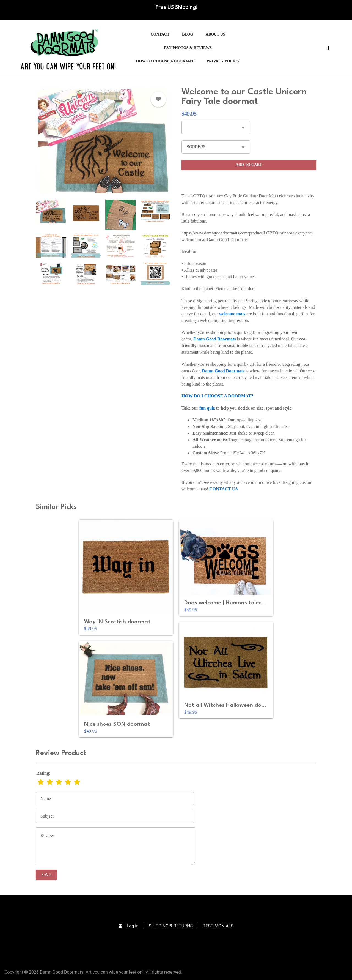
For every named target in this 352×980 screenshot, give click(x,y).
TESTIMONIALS (218, 926)
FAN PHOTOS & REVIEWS (188, 48)
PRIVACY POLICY (223, 61)
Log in (133, 926)
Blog (188, 34)
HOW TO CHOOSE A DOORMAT (165, 61)
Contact (160, 34)
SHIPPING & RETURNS (171, 926)
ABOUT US (215, 34)
